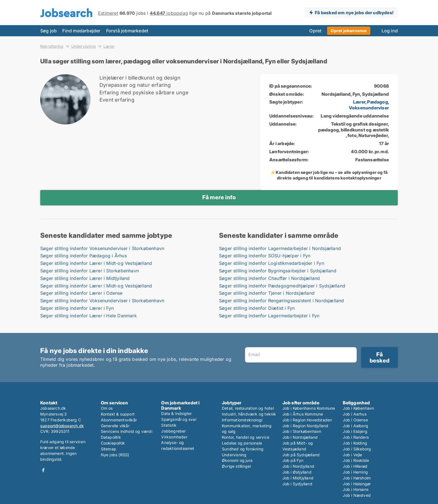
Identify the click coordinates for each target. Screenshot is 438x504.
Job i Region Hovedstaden (307, 420)
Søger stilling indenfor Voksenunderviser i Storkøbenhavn (102, 248)
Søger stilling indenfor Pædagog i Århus (84, 256)
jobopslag (169, 13)
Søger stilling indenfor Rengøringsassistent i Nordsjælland (282, 301)
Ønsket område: (287, 94)
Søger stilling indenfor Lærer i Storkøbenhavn (90, 271)
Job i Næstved (357, 495)
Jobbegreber (173, 431)
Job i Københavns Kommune (309, 408)
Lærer (109, 46)
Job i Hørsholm (357, 478)
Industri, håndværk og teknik (249, 414)
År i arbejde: (282, 143)
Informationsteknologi (242, 420)
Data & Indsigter (176, 413)
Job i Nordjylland (298, 466)
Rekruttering (52, 46)
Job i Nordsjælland (300, 437)
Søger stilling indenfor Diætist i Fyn (257, 308)
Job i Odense (355, 420)
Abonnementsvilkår (119, 420)
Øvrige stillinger (236, 466)
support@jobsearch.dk (62, 426)
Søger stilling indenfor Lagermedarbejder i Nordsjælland (280, 248)
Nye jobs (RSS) (115, 455)
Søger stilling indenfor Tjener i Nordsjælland (267, 293)
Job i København (358, 408)
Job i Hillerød (355, 466)
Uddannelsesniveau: (291, 116)
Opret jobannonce (349, 31)
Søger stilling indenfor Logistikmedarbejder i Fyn (272, 263)
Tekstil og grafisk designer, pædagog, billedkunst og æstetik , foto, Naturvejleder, (354, 130)
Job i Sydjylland (297, 484)
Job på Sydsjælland (301, 455)
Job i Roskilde (356, 460)
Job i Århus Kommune (303, 414)
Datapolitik (111, 437)
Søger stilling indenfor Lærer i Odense (81, 293)
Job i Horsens (356, 489)
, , (369, 105)
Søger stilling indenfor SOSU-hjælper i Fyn (265, 256)
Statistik (169, 425)
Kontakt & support (118, 414)
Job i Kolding (355, 443)
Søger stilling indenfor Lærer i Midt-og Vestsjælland (96, 263)
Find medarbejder (81, 31)
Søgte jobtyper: (286, 102)
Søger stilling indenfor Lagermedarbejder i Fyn (269, 316)
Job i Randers (356, 437)
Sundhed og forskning (243, 449)
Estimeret (108, 13)
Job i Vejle (352, 455)
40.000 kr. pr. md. (370, 152)
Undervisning (84, 46)
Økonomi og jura (237, 460)
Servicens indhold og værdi (127, 431)
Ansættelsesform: (289, 160)
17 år (384, 143)
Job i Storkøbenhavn (302, 431)
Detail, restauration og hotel (248, 408)
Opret (315, 31)
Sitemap (109, 449)
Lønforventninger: (289, 152)
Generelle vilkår (115, 426)
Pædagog (377, 102)
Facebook (43, 470)
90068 (381, 86)
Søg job (48, 31)
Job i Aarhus (354, 414)
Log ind (390, 31)
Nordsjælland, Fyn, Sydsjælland (355, 94)
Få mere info (219, 197)
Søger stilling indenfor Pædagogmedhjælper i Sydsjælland (282, 286)
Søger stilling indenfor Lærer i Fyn (77, 308)
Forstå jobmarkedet (127, 31)
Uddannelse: (283, 124)
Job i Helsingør (357, 484)
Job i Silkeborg (357, 449)
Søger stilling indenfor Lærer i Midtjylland (85, 278)
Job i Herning (355, 472)
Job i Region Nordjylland (305, 426)
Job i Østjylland (297, 472)
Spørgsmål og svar (179, 419)
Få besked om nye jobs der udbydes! (354, 13)
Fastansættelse (372, 160)
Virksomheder (174, 437)
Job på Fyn (293, 460)
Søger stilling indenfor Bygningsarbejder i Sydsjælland (278, 271)
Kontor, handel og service (246, 437)
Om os (107, 408)
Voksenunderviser (369, 108)
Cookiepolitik (113, 443)
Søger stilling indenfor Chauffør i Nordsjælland (269, 278)
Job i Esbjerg (355, 431)
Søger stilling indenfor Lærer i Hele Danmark (89, 316)
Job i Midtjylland (298, 478)
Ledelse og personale (242, 443)
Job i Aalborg (355, 426)
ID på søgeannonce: (291, 86)
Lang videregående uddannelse (355, 116)
